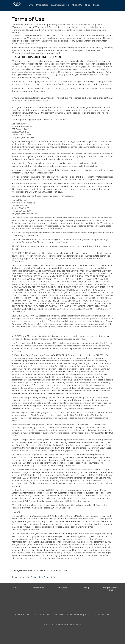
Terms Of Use (23, 615)
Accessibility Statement (68, 615)
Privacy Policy (42, 615)
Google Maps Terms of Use (43, 577)
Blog (88, 5)
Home (30, 5)
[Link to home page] (17, 5)
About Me (77, 5)
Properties (42, 5)
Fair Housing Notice (97, 615)
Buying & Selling (60, 5)
